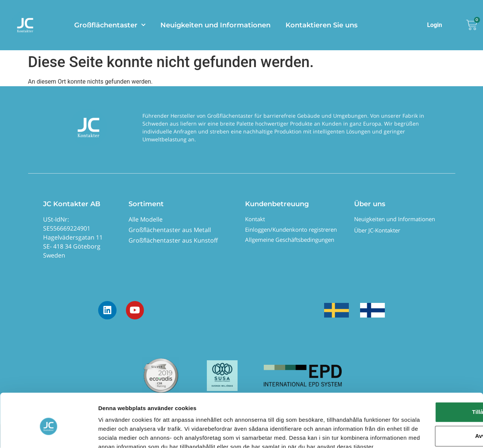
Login (435, 25)
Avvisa (420, 393)
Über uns (370, 204)
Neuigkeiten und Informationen (215, 25)
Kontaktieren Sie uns (322, 25)
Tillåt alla (420, 369)
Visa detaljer (115, 433)
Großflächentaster (110, 25)
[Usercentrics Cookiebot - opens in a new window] (49, 433)
